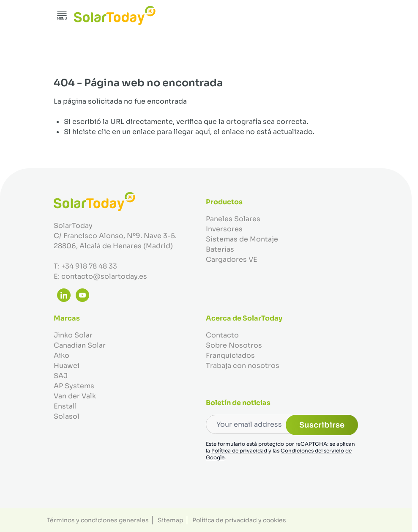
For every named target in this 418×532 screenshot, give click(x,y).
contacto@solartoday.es (104, 276)
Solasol (67, 416)
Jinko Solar (73, 335)
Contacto (222, 335)
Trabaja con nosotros (243, 366)
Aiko (61, 355)
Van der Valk (75, 396)
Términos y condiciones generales (98, 520)
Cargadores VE (232, 259)
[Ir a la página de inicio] (115, 15)
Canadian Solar (80, 345)
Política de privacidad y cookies (239, 520)
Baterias (220, 249)
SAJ (61, 376)
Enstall (65, 406)
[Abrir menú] (62, 16)
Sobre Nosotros (234, 345)
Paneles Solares (233, 219)
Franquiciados (230, 355)
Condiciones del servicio (312, 451)
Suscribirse (322, 425)
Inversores (224, 229)
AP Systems (74, 386)
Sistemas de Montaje (242, 239)
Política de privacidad (239, 451)
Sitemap (171, 520)
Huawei (67, 366)
